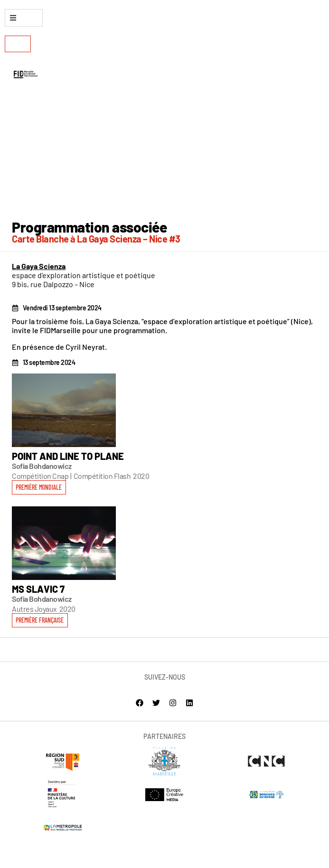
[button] (40, 620)
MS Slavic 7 (38, 589)
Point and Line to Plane (68, 456)
